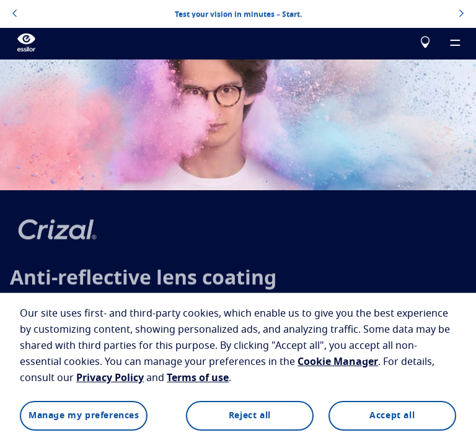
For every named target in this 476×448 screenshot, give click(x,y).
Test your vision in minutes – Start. (238, 14)
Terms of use (198, 378)
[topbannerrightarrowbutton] (461, 14)
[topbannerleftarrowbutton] (15, 14)
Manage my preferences (84, 416)
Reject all (250, 416)
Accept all (392, 416)
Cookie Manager (338, 362)
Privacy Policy (110, 378)
